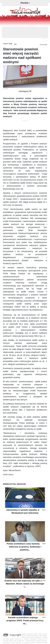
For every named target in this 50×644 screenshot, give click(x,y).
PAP (15, 44)
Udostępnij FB (25, 91)
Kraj (11, 44)
